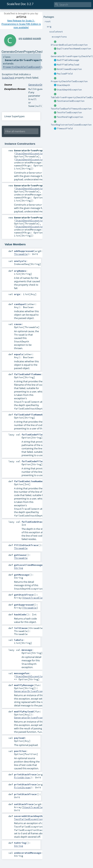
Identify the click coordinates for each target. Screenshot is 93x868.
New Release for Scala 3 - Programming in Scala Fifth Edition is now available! (21, 24)
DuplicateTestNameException (74, 49)
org (20, 38)
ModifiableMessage (68, 60)
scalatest (27, 38)
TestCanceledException (71, 101)
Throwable (21, 254)
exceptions (39, 38)
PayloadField (65, 74)
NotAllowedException (69, 69)
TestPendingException (70, 117)
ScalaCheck (8, 78)
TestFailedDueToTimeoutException (71, 109)
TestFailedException (69, 112)
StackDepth (63, 85)
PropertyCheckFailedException (69, 81)
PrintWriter (22, 777)
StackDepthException (69, 90)
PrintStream (22, 787)
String (19, 568)
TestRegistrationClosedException (71, 125)
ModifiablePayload (68, 65)
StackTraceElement (36, 598)
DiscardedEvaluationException (69, 45)
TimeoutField (65, 128)
